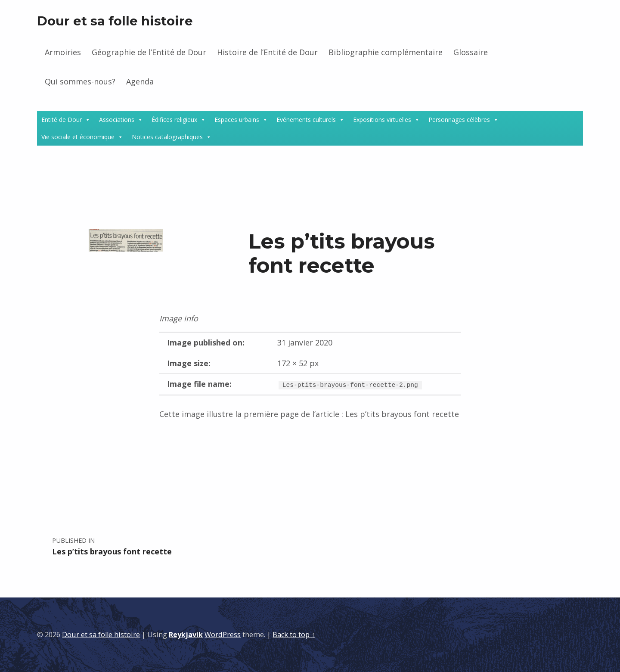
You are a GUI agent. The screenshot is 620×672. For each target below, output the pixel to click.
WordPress (223, 635)
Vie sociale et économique (78, 137)
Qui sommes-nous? (80, 81)
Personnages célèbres (459, 120)
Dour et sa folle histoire (115, 21)
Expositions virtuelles (382, 120)
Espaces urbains (237, 120)
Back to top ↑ (294, 635)
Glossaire (471, 52)
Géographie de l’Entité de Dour (149, 52)
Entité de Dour (62, 120)
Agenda (140, 81)
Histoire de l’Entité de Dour (267, 52)
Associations (117, 120)
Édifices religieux (174, 120)
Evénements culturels (306, 120)
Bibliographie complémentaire (386, 52)
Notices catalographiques (167, 137)
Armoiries (63, 52)
